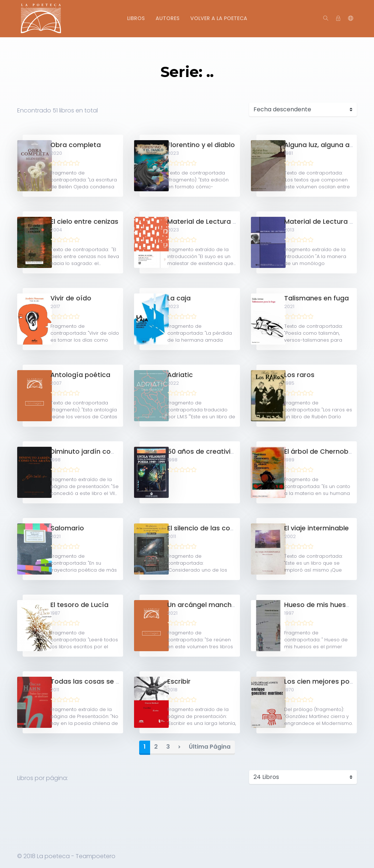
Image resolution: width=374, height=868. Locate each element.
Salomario (67, 528)
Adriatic (180, 375)
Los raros (299, 375)
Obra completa (76, 145)
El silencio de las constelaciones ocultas (233, 528)
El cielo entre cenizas (84, 222)
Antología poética (80, 375)
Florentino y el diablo (201, 145)
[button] (351, 19)
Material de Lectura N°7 (206, 222)
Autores (167, 18)
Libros (136, 18)
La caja (179, 298)
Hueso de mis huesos (319, 605)
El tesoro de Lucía (79, 605)
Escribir (179, 681)
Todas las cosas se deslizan (96, 681)
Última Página (210, 747)
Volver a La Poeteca (219, 18)
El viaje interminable (316, 528)
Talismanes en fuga (316, 298)
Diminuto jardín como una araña (104, 452)
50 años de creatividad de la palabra (228, 452)
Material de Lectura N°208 (327, 222)
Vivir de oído (71, 298)
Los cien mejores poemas (326, 681)
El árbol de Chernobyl (319, 452)
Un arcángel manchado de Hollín (221, 605)
